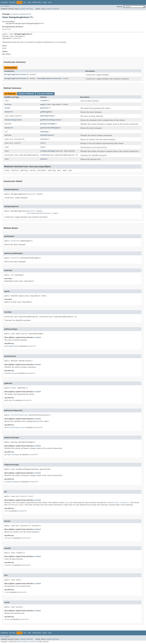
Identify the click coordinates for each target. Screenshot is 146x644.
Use (25, 2)
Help (50, 2)
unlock (43, 159)
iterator (44, 139)
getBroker (45, 108)
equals (43, 104)
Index (45, 2)
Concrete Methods (45, 94)
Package (12, 2)
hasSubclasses (46, 135)
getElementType (47, 116)
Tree (29, 2)
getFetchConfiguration (50, 120)
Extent (5, 29)
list (42, 143)
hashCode (44, 132)
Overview (4, 2)
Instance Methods (26, 94)
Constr (23, 9)
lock (42, 147)
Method (30, 9)
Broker (8, 108)
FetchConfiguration (13, 120)
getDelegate (46, 112)
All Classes (5, 6)
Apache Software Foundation (26, 642)
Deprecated (37, 2)
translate (45, 155)
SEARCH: (120, 7)
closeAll (44, 101)
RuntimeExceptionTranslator (50, 78)
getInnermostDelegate (50, 128)
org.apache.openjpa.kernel (21, 14)
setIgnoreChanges (48, 151)
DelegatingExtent (12, 74)
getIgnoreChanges (48, 124)
